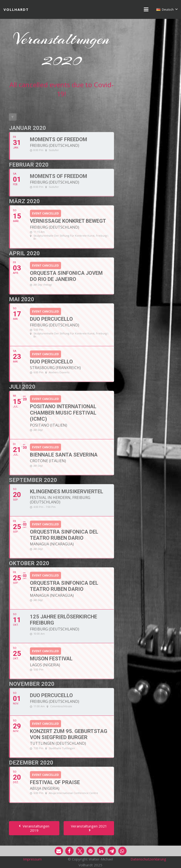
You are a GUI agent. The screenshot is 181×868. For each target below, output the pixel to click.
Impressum (32, 859)
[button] (146, 9)
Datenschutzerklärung (148, 859)
